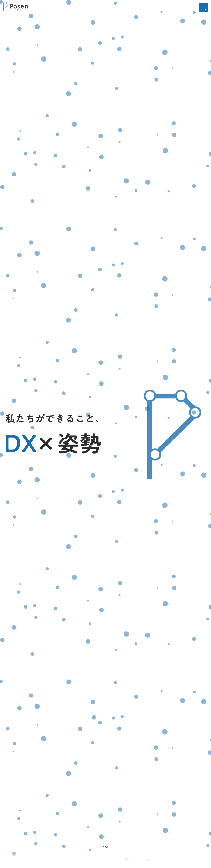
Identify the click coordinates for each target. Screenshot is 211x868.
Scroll (106, 854)
